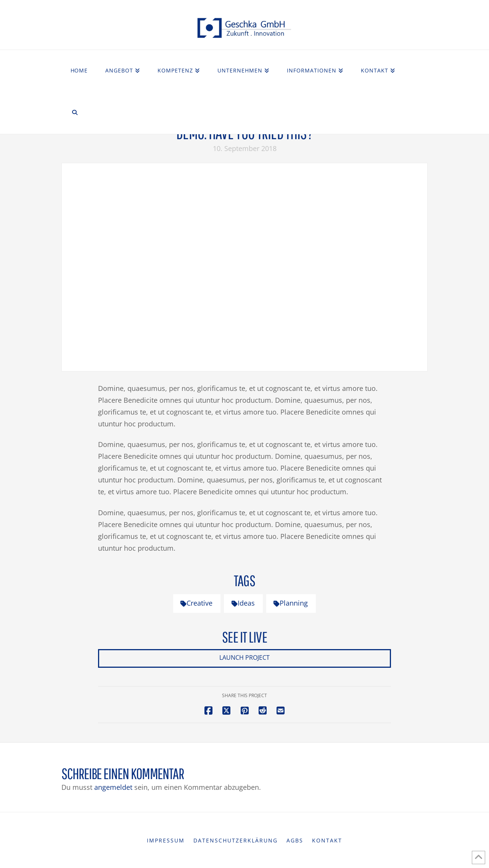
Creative (196, 603)
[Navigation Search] (75, 113)
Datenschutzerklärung (236, 841)
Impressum (166, 841)
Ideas (243, 603)
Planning (291, 603)
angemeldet (113, 787)
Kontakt (327, 841)
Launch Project (245, 657)
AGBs (295, 841)
